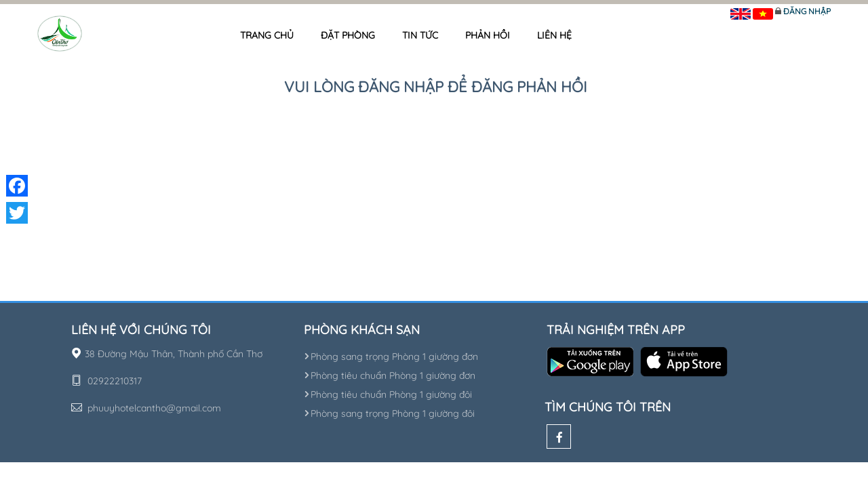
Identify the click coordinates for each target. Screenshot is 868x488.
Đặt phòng (348, 35)
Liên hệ (554, 35)
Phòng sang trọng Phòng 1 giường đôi (389, 413)
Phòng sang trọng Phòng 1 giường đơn (391, 357)
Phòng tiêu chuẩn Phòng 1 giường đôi (388, 394)
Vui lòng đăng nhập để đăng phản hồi (436, 87)
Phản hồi (488, 35)
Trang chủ (267, 35)
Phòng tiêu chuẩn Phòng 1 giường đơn (390, 375)
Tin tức (420, 35)
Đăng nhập (807, 11)
